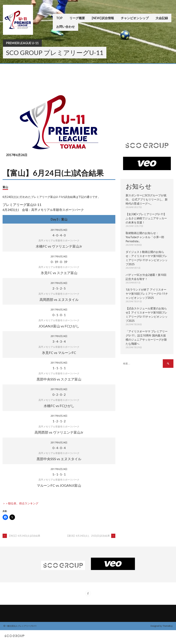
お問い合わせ (65, 27)
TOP (59, 18)
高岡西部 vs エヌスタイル (59, 299)
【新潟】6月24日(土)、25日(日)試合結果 (91, 536)
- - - (59, 235)
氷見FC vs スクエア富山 (59, 273)
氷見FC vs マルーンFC (59, 353)
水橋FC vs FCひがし (59, 406)
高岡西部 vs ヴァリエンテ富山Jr (59, 432)
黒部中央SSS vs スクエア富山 (59, 379)
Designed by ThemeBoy (162, 626)
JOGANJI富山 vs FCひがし (59, 326)
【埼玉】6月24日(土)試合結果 (21, 536)
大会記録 (162, 18)
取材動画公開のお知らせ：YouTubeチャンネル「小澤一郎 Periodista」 (145, 237)
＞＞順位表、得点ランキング (20, 503)
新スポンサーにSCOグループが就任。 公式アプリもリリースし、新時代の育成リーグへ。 (147, 200)
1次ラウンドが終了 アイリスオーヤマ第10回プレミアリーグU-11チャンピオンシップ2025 (147, 294)
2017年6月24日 (59, 230)
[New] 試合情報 (103, 18)
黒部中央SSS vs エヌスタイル (59, 459)
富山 (5, 187)
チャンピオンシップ (135, 18)
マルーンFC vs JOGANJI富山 (59, 485)
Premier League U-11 (22, 43)
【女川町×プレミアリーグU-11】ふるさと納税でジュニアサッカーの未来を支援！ (146, 218)
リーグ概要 (77, 18)
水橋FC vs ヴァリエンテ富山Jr (59, 246)
